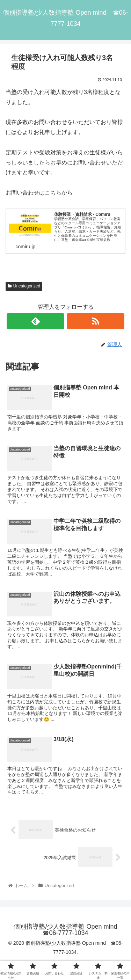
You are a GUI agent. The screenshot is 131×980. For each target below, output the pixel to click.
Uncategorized (24, 286)
